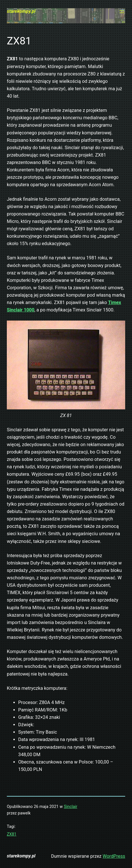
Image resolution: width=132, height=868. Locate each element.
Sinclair (71, 807)
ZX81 (12, 834)
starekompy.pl (21, 11)
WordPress (114, 856)
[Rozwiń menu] (122, 12)
